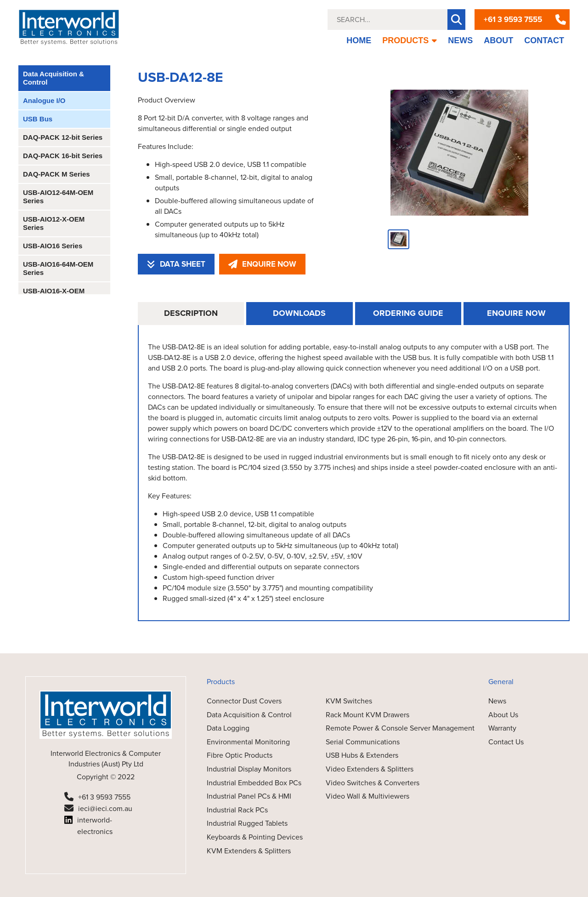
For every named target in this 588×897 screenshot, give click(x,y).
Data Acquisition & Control (54, 78)
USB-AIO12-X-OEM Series (54, 223)
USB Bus (38, 119)
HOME (359, 40)
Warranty (502, 728)
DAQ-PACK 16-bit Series (63, 156)
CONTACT (544, 40)
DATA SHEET (176, 264)
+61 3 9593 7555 (513, 20)
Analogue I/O (44, 100)
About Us (503, 715)
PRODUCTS (410, 40)
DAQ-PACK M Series (57, 174)
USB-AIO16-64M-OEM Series (58, 268)
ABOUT (498, 40)
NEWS (460, 40)
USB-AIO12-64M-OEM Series (58, 197)
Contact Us (506, 742)
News (497, 701)
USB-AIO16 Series (53, 246)
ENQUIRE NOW (262, 264)
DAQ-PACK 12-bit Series (63, 137)
